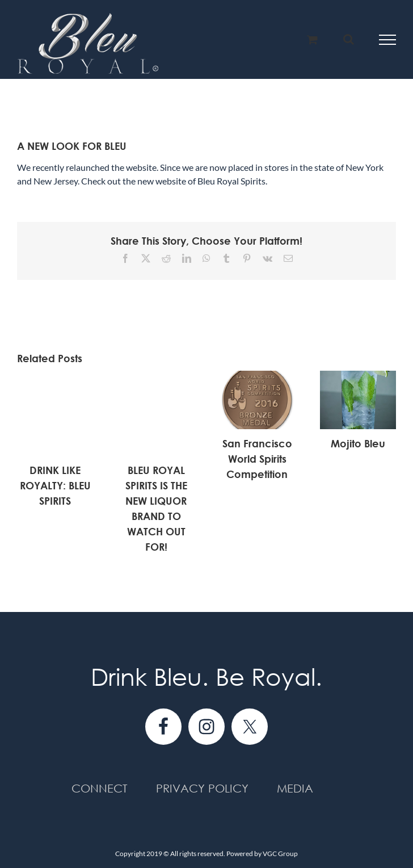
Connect (100, 788)
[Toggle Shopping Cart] (312, 39)
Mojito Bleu (358, 443)
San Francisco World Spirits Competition (257, 459)
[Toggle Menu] (388, 40)
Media (295, 788)
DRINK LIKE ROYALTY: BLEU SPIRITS (55, 485)
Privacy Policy (202, 788)
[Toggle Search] (349, 39)
